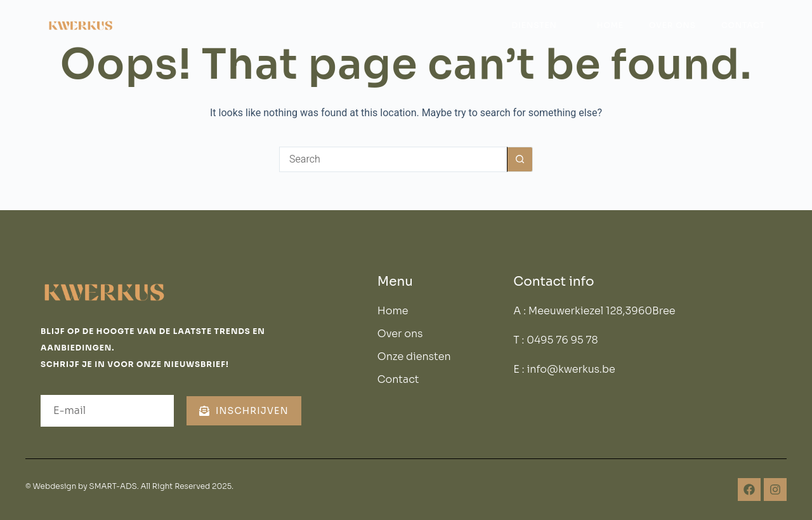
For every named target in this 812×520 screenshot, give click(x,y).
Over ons (672, 25)
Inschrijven (244, 411)
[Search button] (520, 159)
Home (610, 25)
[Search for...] (393, 159)
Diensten (540, 25)
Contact (743, 25)
